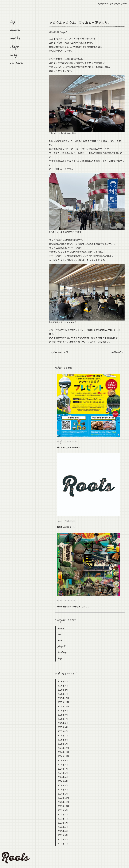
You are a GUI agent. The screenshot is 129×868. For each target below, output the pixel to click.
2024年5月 (63, 777)
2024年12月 (63, 748)
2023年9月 (63, 810)
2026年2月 (63, 690)
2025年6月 (63, 723)
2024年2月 (63, 789)
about (15, 30)
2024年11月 (63, 752)
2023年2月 (63, 839)
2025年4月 (63, 731)
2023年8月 (63, 814)
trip (60, 658)
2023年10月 (63, 806)
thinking (62, 652)
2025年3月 (63, 735)
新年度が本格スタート (66, 527)
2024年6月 (63, 773)
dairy (61, 628)
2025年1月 (63, 744)
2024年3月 (63, 785)
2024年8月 (63, 765)
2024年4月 (63, 781)
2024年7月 (63, 769)
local (60, 634)
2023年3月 (63, 835)
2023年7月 (63, 819)
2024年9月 (63, 760)
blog (14, 55)
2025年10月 (63, 706)
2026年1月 (63, 694)
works (15, 39)
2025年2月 (63, 740)
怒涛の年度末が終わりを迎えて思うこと (73, 607)
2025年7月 (63, 719)
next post (116, 352)
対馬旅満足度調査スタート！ (69, 447)
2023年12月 (63, 798)
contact (17, 63)
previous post (60, 352)
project (61, 646)
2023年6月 (63, 823)
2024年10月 (63, 756)
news (60, 640)
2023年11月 (63, 802)
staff (15, 47)
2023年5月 (63, 827)
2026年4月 (63, 681)
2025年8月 (63, 715)
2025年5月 (63, 727)
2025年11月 (63, 702)
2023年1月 (63, 844)
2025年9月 (63, 710)
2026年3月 (63, 686)
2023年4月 (63, 831)
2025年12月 (63, 698)
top (13, 22)
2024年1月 (63, 794)
